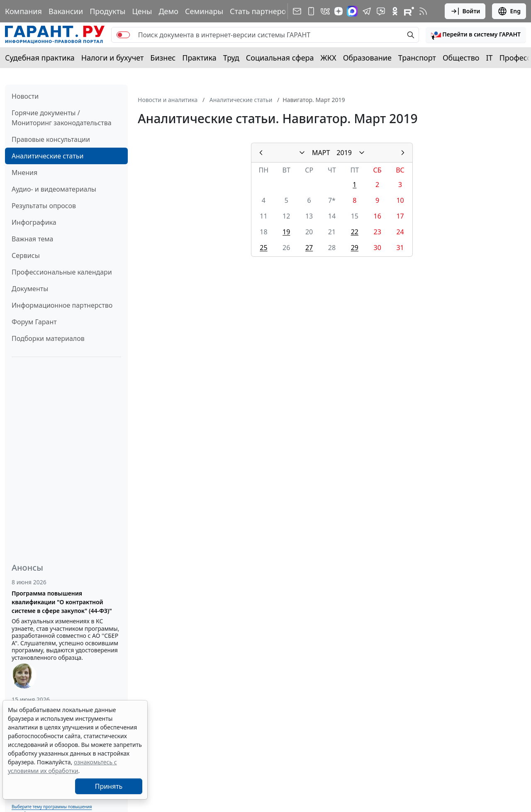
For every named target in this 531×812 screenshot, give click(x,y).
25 (263, 248)
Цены (142, 11)
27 (309, 248)
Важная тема (33, 239)
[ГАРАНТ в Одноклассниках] (395, 11)
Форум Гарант (34, 322)
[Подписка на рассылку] (297, 11)
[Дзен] (339, 11)
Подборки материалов (48, 338)
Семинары (204, 11)
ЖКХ (329, 58)
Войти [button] (465, 11)
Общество (461, 58)
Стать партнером (261, 11)
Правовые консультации (51, 139)
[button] (476, 35)
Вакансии (66, 11)
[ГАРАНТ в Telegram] (367, 11)
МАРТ (321, 153)
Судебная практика (40, 58)
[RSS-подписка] (423, 11)
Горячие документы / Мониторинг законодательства (62, 118)
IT (490, 58)
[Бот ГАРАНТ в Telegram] (381, 11)
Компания (23, 11)
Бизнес (163, 58)
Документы (30, 289)
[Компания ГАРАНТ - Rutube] (409, 11)
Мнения (24, 173)
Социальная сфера (280, 58)
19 (286, 232)
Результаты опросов (44, 206)
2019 (344, 153)
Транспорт (417, 58)
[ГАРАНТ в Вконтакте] (325, 11)
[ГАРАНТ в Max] (352, 11)
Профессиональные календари (62, 272)
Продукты (107, 11)
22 (355, 232)
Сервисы (26, 255)
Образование (367, 58)
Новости (25, 96)
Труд (231, 58)
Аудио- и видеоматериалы (54, 189)
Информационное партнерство (62, 305)
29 (355, 248)
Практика (199, 58)
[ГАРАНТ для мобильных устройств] (311, 11)
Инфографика (34, 222)
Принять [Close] (109, 786)
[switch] (123, 35)
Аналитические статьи (47, 156)
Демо (168, 11)
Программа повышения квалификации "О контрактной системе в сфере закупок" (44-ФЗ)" (62, 602)
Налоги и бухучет (113, 58)
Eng (509, 11)
